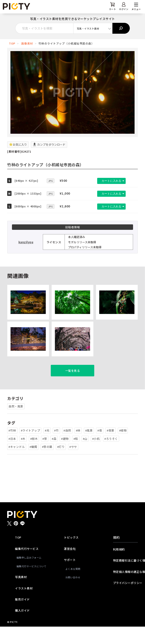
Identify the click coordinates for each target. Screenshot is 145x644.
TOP (12, 43)
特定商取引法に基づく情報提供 (125, 578)
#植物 (123, 448)
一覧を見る (73, 388)
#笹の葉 (47, 464)
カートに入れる (107, 181)
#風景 (89, 448)
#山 (85, 456)
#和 (76, 456)
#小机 (96, 456)
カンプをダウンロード (49, 144)
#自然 (67, 448)
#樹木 (34, 456)
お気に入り (18, 144)
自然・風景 (16, 424)
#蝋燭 (33, 464)
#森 (54, 456)
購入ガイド (22, 628)
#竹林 (12, 448)
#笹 (45, 456)
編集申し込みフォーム (28, 575)
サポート (70, 577)
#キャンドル (17, 464)
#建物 (65, 456)
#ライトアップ (31, 448)
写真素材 (21, 594)
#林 (78, 448)
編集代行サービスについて (28, 584)
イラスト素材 (24, 606)
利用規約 (119, 567)
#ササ (73, 464)
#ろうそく (111, 456)
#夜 (100, 448)
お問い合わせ (73, 595)
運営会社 (70, 566)
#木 (23, 456)
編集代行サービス (27, 566)
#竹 (56, 448)
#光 (47, 448)
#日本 (12, 456)
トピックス (71, 555)
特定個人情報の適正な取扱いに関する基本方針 (125, 589)
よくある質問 (73, 586)
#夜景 (111, 448)
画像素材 (27, 43)
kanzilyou (26, 242)
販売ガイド (22, 617)
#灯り (61, 464)
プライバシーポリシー (125, 600)
